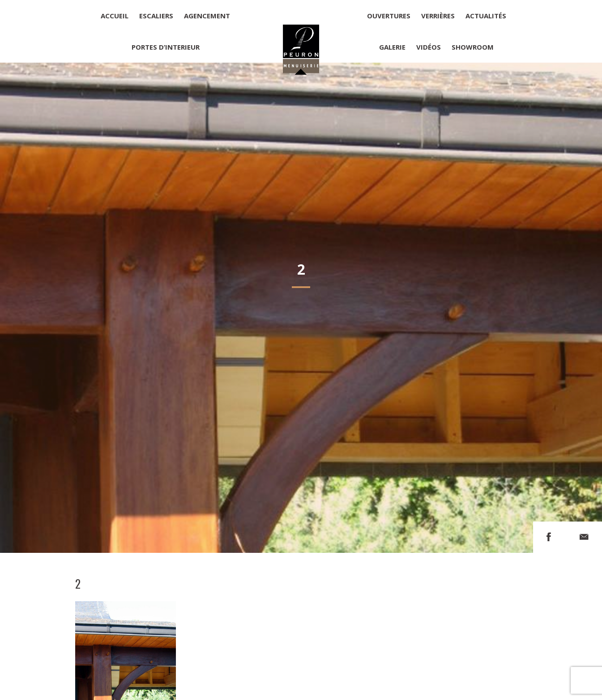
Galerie (392, 47)
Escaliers (156, 16)
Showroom (473, 47)
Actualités (486, 16)
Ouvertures (389, 16)
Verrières (438, 16)
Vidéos (429, 47)
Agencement (207, 16)
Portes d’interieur (166, 47)
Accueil (115, 16)
